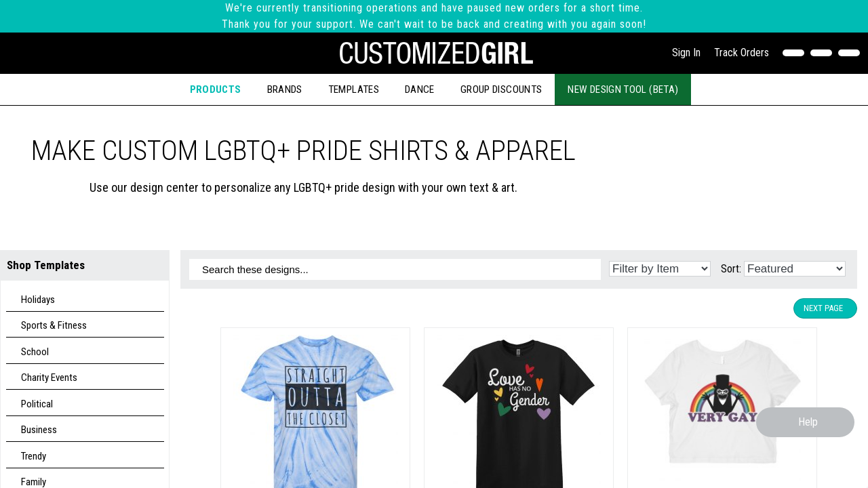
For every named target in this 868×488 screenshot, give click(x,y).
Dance (420, 89)
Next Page (823, 308)
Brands (285, 89)
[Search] (824, 53)
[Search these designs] (395, 269)
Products (216, 89)
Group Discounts (501, 89)
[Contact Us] (796, 53)
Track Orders (742, 53)
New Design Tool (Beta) (623, 89)
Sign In (686, 53)
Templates (354, 89)
